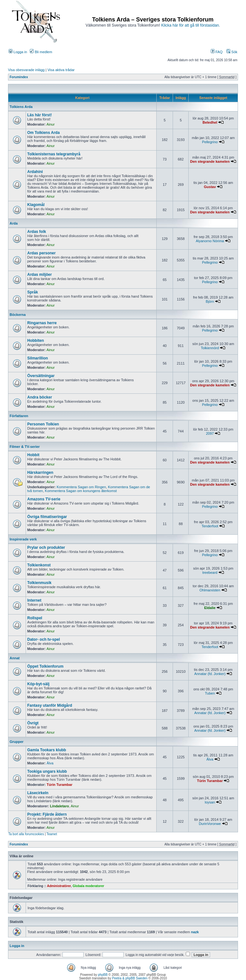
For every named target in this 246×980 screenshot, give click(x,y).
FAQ (217, 52)
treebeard (210, 572)
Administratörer (59, 886)
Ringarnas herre (42, 323)
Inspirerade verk (23, 539)
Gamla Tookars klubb (47, 750)
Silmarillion (38, 358)
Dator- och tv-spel (44, 639)
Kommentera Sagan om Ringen (81, 487)
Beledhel (210, 122)
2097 (210, 433)
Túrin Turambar (60, 785)
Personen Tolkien (43, 424)
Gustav (210, 187)
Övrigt (33, 723)
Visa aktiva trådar (61, 70)
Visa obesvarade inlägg (26, 70)
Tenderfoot (210, 526)
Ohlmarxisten (210, 590)
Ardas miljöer (40, 275)
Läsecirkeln (38, 793)
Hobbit (33, 455)
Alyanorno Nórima (210, 241)
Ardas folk (37, 232)
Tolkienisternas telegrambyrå (54, 154)
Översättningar (41, 376)
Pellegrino (210, 142)
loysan (210, 802)
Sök (232, 52)
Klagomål (36, 205)
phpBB (103, 975)
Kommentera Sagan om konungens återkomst (81, 491)
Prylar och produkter (46, 548)
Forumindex (19, 77)
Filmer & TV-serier (25, 447)
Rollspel (35, 618)
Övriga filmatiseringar (47, 517)
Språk (33, 292)
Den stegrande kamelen (210, 161)
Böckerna (18, 315)
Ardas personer (41, 253)
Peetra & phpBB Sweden (130, 978)
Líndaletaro (59, 806)
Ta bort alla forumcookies (26, 834)
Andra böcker (40, 397)
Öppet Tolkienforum (45, 666)
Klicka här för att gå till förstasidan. (190, 25)
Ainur (51, 124)
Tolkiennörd (210, 348)
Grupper (16, 742)
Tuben (210, 693)
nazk (195, 932)
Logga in (18, 52)
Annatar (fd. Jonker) (210, 674)
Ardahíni (35, 172)
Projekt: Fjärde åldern (47, 814)
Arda (14, 223)
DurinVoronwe (210, 824)
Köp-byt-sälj (38, 684)
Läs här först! (40, 115)
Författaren (19, 416)
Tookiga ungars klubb (47, 771)
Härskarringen (40, 473)
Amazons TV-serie (44, 499)
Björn (210, 301)
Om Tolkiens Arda (43, 133)
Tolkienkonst (39, 565)
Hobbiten (36, 341)
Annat (15, 658)
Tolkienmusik (39, 583)
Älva (50, 763)
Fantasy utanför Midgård (50, 705)
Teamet (52, 834)
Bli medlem (41, 52)
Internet (34, 600)
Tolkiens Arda (21, 107)
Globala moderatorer (88, 886)
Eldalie (210, 608)
